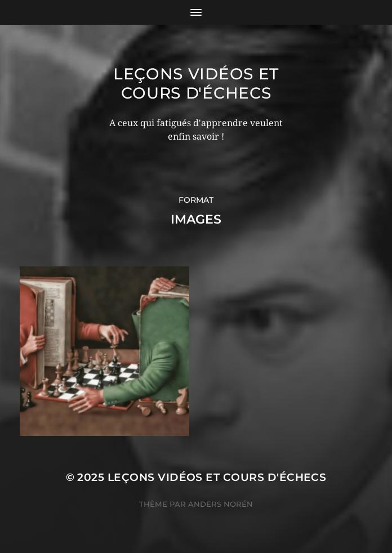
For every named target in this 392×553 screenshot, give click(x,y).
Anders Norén (220, 504)
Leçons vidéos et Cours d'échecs (196, 83)
